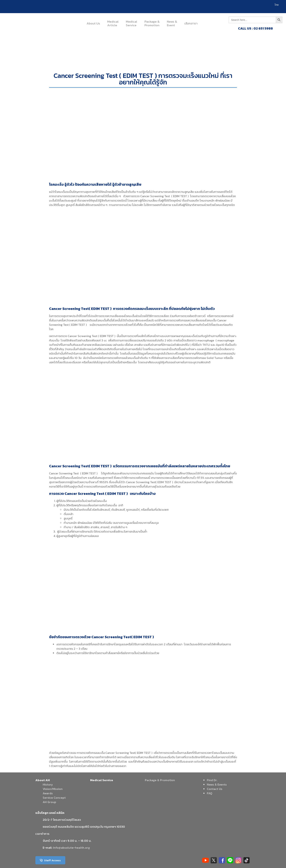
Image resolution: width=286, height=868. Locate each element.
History (48, 784)
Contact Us (215, 789)
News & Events (217, 784)
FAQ (210, 793)
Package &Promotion (152, 23)
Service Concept (54, 798)
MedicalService (132, 23)
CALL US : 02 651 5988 (255, 28)
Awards (48, 793)
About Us (93, 23)
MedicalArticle (113, 23)
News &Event (172, 23)
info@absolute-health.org (71, 848)
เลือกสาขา (191, 23)
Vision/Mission (53, 789)
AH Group (49, 802)
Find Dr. (212, 780)
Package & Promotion (160, 780)
